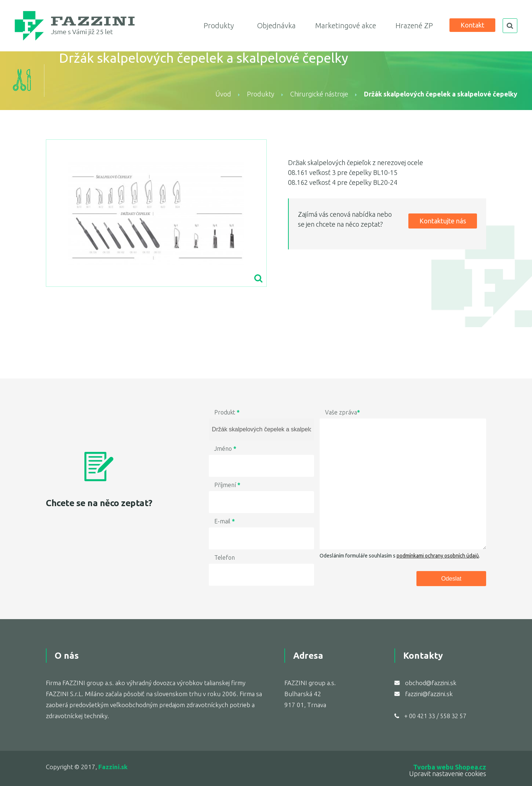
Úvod (223, 94)
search (510, 26)
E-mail (225, 521)
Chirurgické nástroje (319, 94)
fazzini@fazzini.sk (429, 694)
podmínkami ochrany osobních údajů (438, 556)
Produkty (219, 25)
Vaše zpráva (342, 412)
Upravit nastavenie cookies (448, 774)
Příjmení (227, 485)
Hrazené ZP (414, 25)
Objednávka (276, 25)
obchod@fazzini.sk (431, 683)
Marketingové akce (346, 25)
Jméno (225, 449)
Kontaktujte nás (443, 221)
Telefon (225, 557)
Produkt (227, 412)
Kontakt (472, 25)
